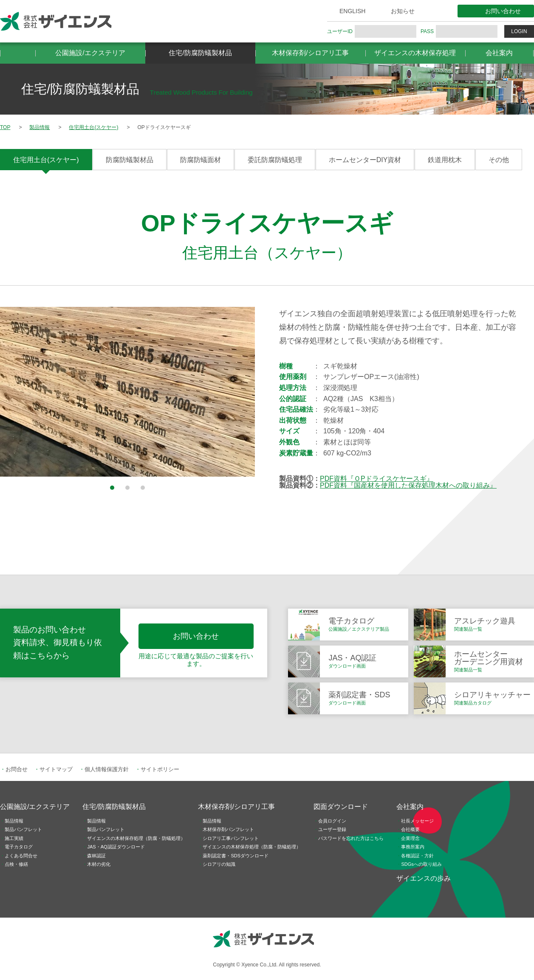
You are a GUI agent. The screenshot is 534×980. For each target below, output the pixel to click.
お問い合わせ (503, 11)
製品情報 (14, 821)
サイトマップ (56, 769)
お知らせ (403, 11)
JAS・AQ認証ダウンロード (116, 847)
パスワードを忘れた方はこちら (351, 838)
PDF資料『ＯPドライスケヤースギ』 (377, 479)
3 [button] (143, 488)
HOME (18, 53)
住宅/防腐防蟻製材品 (200, 53)
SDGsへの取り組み (421, 864)
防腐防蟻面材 (201, 160)
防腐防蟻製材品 (130, 160)
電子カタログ (19, 847)
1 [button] (112, 488)
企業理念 (410, 838)
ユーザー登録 (332, 829)
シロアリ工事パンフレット (231, 838)
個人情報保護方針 (107, 769)
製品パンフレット (23, 829)
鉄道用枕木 (445, 160)
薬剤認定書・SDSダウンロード (236, 856)
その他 (499, 160)
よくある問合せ (21, 856)
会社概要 (410, 829)
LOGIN (519, 31)
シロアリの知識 (219, 864)
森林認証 (96, 856)
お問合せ (17, 769)
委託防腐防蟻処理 (275, 160)
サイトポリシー (160, 769)
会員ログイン (332, 821)
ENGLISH (352, 11)
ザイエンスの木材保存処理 (415, 53)
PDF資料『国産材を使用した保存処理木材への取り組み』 (408, 485)
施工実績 (14, 838)
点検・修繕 (16, 864)
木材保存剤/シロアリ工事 (310, 53)
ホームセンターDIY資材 (365, 160)
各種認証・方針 (417, 856)
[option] (127, 392)
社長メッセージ (417, 821)
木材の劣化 (99, 864)
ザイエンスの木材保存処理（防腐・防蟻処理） (136, 838)
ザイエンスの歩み (424, 878)
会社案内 (499, 53)
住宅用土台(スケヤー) (46, 160)
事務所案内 (413, 847)
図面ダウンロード (341, 807)
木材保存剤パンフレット (228, 829)
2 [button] (127, 488)
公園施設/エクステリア (90, 53)
